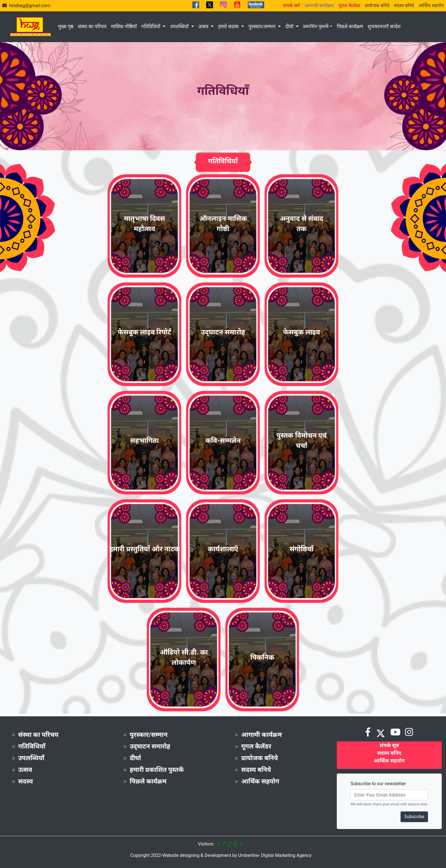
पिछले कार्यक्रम (350, 26)
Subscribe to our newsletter (378, 784)
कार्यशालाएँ (223, 549)
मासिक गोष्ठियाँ (124, 26)
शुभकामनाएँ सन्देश (384, 26)
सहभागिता (145, 441)
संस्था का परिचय (92, 26)
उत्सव (204, 26)
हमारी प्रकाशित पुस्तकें (157, 770)
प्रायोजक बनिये (377, 6)
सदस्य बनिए (389, 753)
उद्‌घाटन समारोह (223, 332)
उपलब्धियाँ (180, 26)
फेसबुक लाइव (302, 332)
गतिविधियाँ (151, 26)
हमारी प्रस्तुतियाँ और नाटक (145, 549)
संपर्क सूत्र (389, 745)
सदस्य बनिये (404, 6)
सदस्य (26, 781)
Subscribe (414, 817)
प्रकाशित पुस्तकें (316, 26)
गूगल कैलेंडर (256, 746)
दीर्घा (290, 26)
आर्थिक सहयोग (431, 6)
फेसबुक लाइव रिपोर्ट (145, 332)
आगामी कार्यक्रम (262, 735)
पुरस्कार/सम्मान (263, 26)
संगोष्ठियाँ (302, 549)
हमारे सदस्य (229, 26)
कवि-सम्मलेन (223, 441)
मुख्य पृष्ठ (66, 26)
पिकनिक (262, 657)
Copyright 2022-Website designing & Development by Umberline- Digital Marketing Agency (221, 855)
